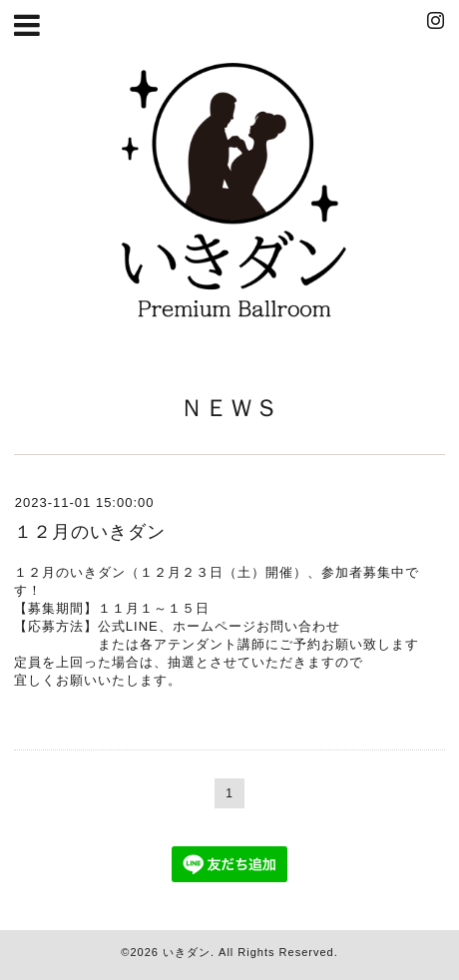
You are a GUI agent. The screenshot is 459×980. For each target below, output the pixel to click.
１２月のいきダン (90, 532)
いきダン (187, 952)
